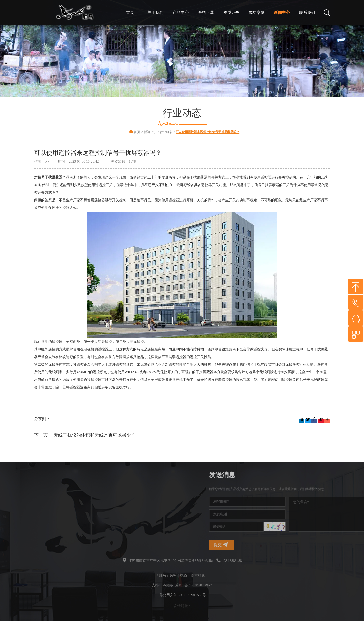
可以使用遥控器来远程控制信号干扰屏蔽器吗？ (208, 132)
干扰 (33, 517)
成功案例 (257, 13)
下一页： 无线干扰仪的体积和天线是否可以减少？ (85, 435)
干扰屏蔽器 (38, 508)
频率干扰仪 (38, 490)
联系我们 (307, 13)
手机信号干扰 (40, 499)
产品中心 (181, 13)
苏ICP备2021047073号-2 (194, 585)
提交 (275, 545)
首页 (130, 13)
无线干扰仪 (38, 526)
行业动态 (166, 132)
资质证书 (231, 13)
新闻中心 (282, 13)
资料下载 (206, 13)
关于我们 (155, 13)
